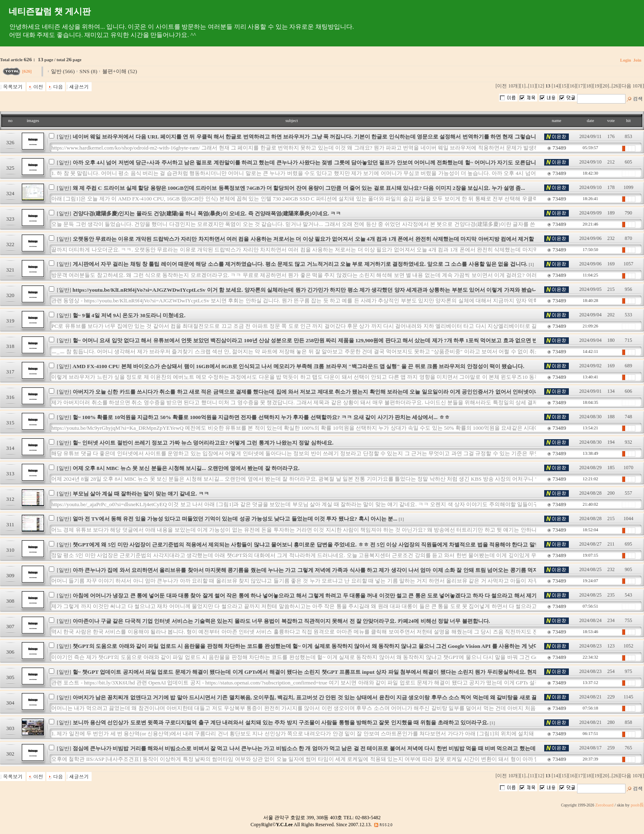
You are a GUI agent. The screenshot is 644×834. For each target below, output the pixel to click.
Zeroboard (604, 805)
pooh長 (637, 805)
